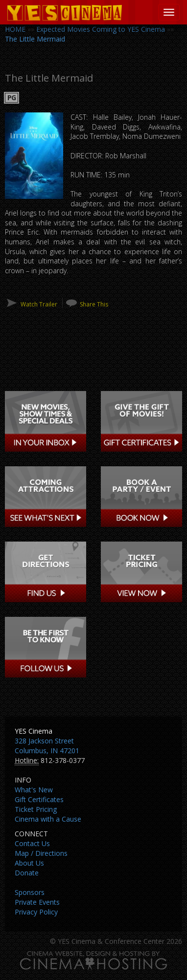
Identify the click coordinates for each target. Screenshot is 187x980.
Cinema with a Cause (48, 819)
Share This (94, 304)
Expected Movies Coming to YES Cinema (101, 29)
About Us (29, 863)
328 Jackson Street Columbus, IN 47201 (47, 746)
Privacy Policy (36, 912)
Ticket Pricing (36, 809)
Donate (27, 873)
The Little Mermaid (35, 39)
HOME (15, 29)
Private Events (37, 902)
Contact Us (32, 843)
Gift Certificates (39, 799)
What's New (34, 790)
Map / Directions (41, 853)
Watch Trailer (39, 304)
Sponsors (30, 892)
